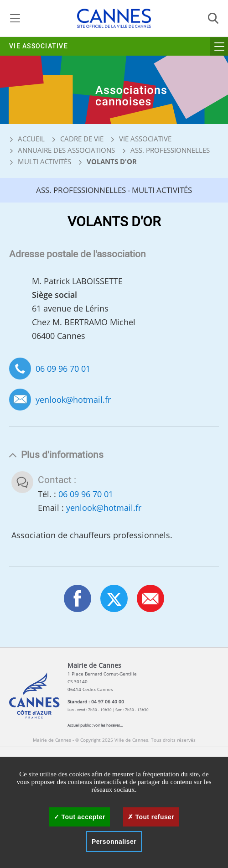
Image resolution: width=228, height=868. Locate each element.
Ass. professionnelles (170, 150)
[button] (150, 598)
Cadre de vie (82, 139)
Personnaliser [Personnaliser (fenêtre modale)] (114, 842)
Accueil (27, 139)
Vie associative (39, 46)
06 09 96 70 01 (63, 369)
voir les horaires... (108, 725)
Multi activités (44, 161)
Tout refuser (151, 817)
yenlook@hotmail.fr (73, 400)
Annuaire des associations (66, 150)
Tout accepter (80, 817)
